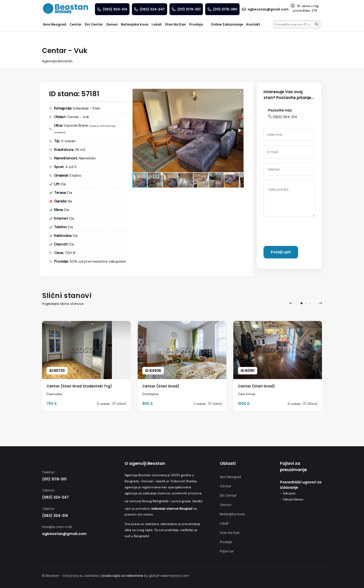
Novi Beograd (230, 477)
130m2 (310, 404)
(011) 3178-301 (54, 479)
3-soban (294, 404)
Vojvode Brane (76, 125)
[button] (239, 93)
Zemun (226, 505)
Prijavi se (227, 551)
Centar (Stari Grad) (161, 386)
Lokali (224, 523)
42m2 (215, 404)
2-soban (103, 404)
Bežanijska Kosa (232, 514)
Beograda (161, 501)
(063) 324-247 (55, 497)
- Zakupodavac (292, 499)
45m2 (119, 404)
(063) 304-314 (283, 117)
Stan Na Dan (230, 533)
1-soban (200, 404)
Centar (226, 486)
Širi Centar (228, 496)
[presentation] (299, 232)
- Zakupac (288, 493)
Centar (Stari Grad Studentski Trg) (79, 386)
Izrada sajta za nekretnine (122, 576)
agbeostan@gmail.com (64, 534)
